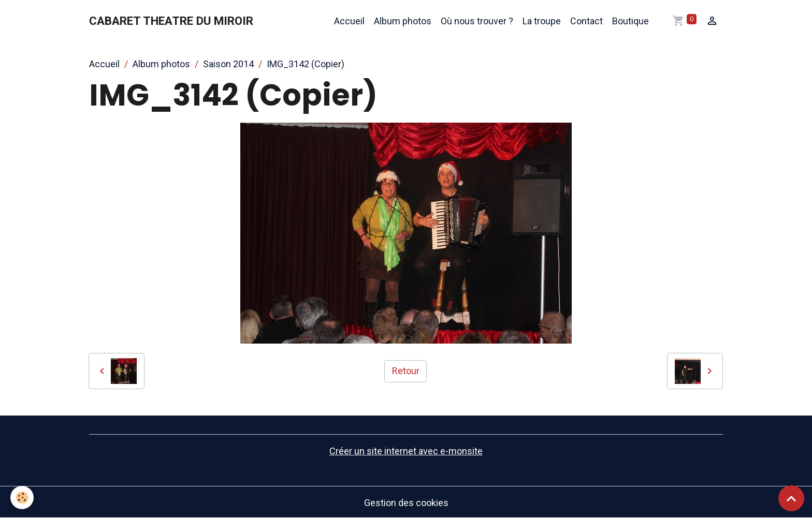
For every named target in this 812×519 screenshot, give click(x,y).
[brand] (171, 21)
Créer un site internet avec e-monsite (406, 451)
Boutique (630, 21)
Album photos (403, 21)
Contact (586, 21)
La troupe (542, 21)
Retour (406, 371)
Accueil (349, 21)
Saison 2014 (228, 64)
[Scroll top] (791, 498)
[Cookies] (22, 498)
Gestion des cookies (406, 503)
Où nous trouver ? (477, 21)
